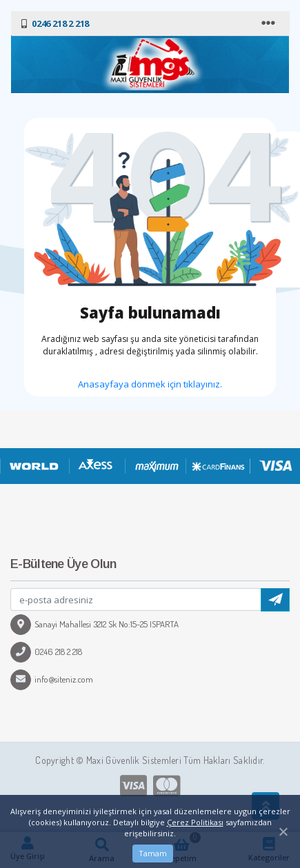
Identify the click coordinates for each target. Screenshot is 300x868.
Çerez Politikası (195, 822)
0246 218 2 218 (46, 652)
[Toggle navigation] (270, 23)
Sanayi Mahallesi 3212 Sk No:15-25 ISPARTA (94, 624)
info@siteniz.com (52, 679)
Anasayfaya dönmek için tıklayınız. (150, 384)
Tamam (153, 853)
